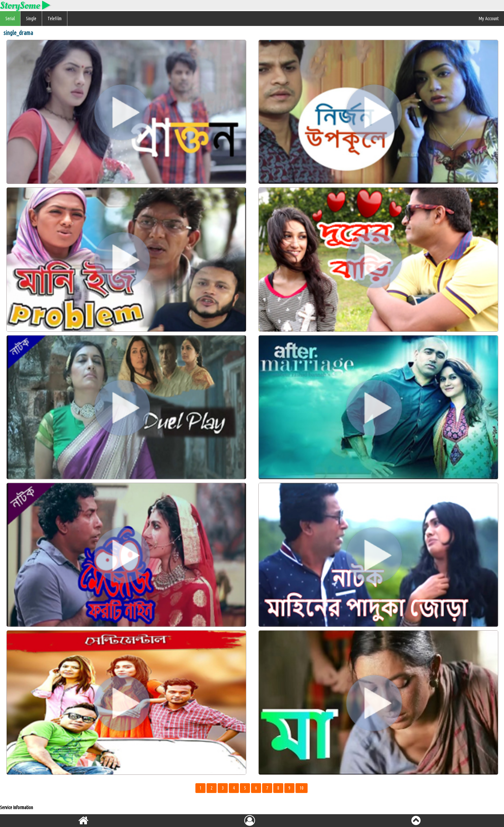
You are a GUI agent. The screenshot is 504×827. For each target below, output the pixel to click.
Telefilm (55, 19)
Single (31, 19)
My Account (489, 19)
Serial (10, 19)
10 (302, 788)
